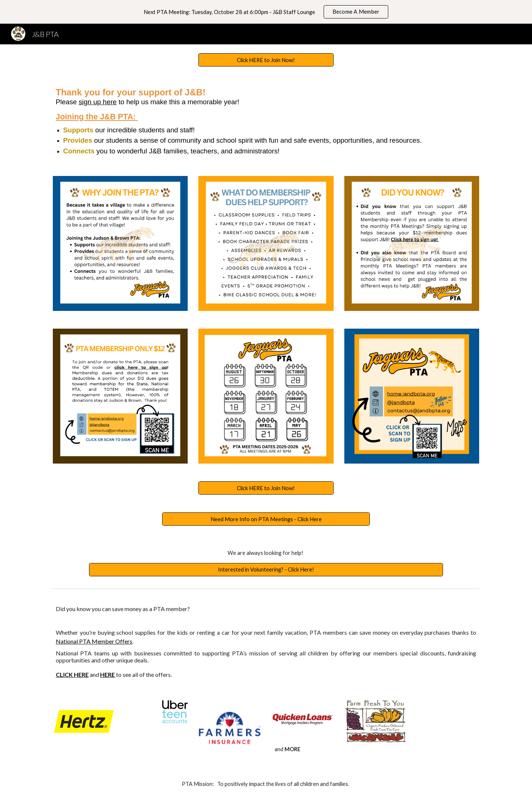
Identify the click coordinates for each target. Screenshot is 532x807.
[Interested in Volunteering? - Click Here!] (266, 569)
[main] (266, 121)
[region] (266, 12)
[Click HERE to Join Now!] (266, 60)
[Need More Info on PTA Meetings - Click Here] (266, 519)
